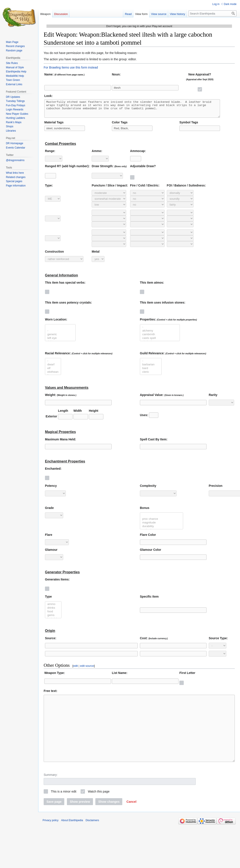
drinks (53, 611)
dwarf (53, 368)
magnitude (161, 526)
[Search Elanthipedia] (213, 13)
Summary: (51, 791)
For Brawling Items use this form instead (71, 67)
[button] (131, 818)
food (53, 615)
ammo (53, 607)
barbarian (151, 368)
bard (151, 372)
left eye (60, 341)
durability (161, 530)
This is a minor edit (64, 808)
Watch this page (99, 808)
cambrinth (160, 338)
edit (75, 669)
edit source (87, 669)
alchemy (160, 334)
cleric (151, 375)
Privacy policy (50, 837)
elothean (53, 375)
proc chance (161, 522)
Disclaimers (92, 837)
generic (60, 338)
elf (53, 372)
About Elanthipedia (72, 837)
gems (53, 619)
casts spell (160, 341)
